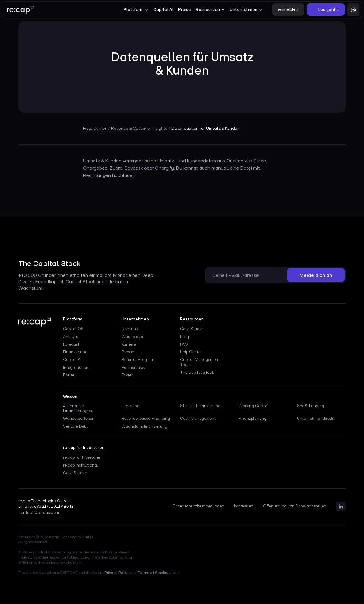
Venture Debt (75, 426)
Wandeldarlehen (79, 418)
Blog (184, 337)
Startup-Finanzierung (200, 406)
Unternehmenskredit (316, 418)
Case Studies (192, 329)
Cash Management (198, 418)
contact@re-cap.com (39, 513)
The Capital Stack (197, 372)
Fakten (128, 375)
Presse (128, 352)
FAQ (184, 344)
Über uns (130, 329)
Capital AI (163, 9)
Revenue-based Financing (146, 418)
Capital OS (73, 329)
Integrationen (76, 367)
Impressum (244, 506)
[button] (136, 10)
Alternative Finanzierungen (78, 408)
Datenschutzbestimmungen (198, 506)
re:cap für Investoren (82, 457)
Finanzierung (75, 352)
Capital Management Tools (200, 362)
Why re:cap (132, 337)
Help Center (191, 352)
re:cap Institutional (81, 465)
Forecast (71, 344)
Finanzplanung (253, 418)
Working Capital (254, 406)
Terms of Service (153, 573)
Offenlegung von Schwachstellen (295, 506)
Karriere (129, 344)
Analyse (71, 337)
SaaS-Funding (311, 406)
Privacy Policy (117, 573)
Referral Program (138, 359)
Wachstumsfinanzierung (144, 426)
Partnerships (133, 367)
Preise (185, 9)
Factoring (131, 406)
